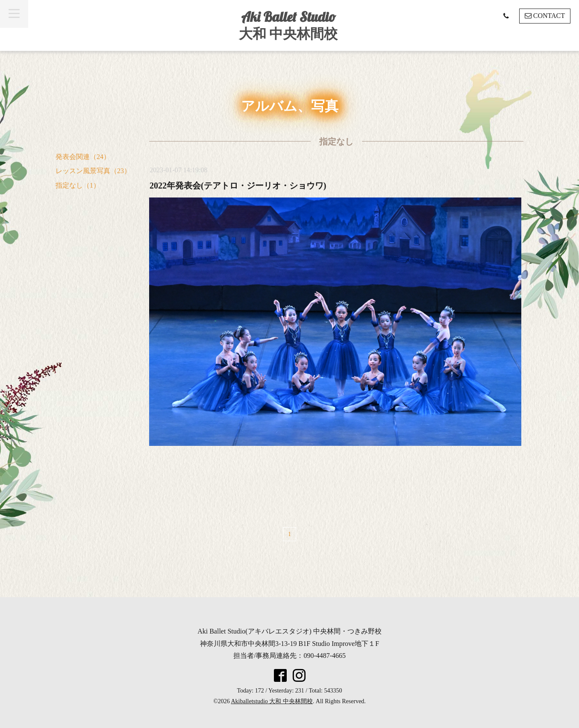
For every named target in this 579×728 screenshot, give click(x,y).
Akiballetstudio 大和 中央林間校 (272, 701)
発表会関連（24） (83, 157)
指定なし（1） (78, 185)
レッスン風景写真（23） (93, 171)
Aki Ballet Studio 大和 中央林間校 (288, 25)
